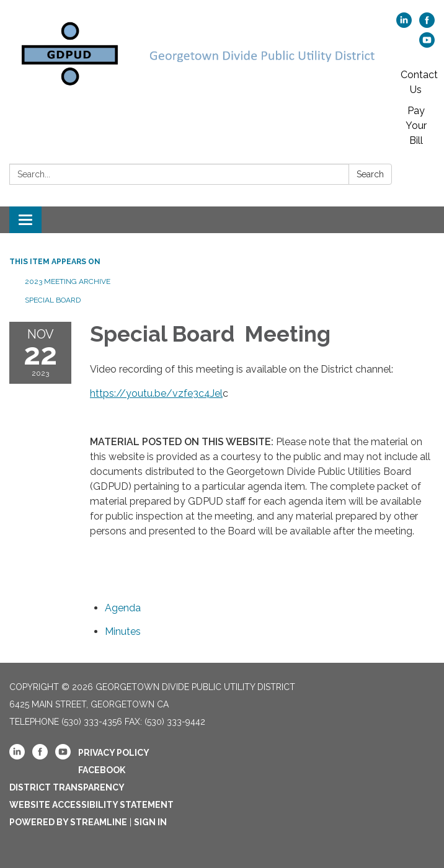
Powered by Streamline (68, 822)
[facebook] (427, 24)
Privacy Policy (114, 753)
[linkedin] (404, 24)
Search (370, 174)
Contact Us (419, 82)
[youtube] (427, 44)
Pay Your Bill (416, 126)
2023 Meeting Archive (68, 281)
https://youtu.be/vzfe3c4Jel (156, 393)
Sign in (150, 822)
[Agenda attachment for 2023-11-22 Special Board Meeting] (123, 608)
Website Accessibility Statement (91, 805)
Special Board (54, 300)
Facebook (102, 770)
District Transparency (67, 787)
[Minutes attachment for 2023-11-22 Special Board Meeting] (123, 631)
